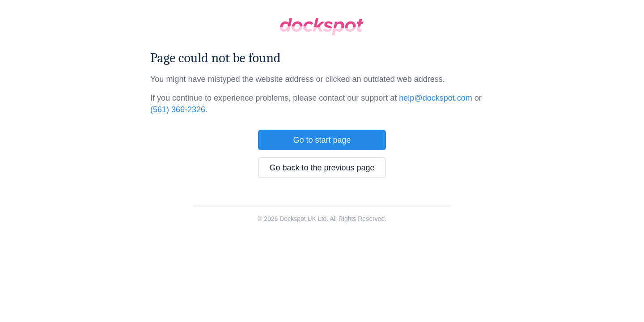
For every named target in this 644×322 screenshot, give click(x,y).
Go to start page (322, 140)
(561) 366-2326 (178, 110)
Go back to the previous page (322, 168)
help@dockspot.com (435, 98)
